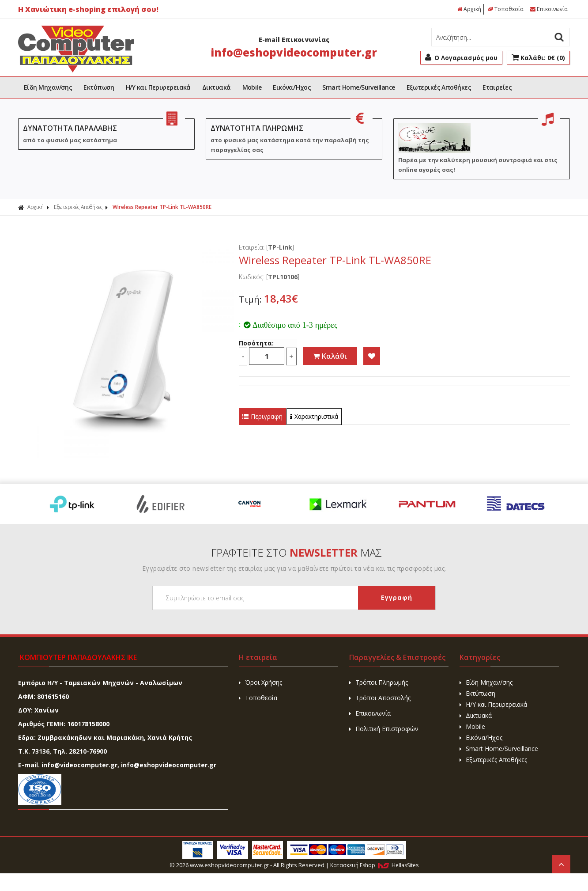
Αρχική (469, 9)
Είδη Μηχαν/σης (48, 87)
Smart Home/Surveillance (358, 87)
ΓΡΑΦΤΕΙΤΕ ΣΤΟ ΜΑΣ (296, 552)
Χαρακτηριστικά (314, 416)
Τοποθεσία (506, 9)
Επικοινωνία (549, 9)
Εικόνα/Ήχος (292, 87)
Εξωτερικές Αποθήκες (439, 87)
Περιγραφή (262, 416)
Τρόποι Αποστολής (380, 698)
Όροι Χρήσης (260, 682)
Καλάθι (330, 356)
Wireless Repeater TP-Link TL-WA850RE (162, 207)
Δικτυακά (217, 87)
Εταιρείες (497, 87)
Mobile (252, 87)
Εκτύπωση (99, 87)
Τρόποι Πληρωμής (379, 682)
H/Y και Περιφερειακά (158, 87)
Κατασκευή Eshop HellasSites (374, 865)
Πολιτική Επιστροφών (384, 729)
